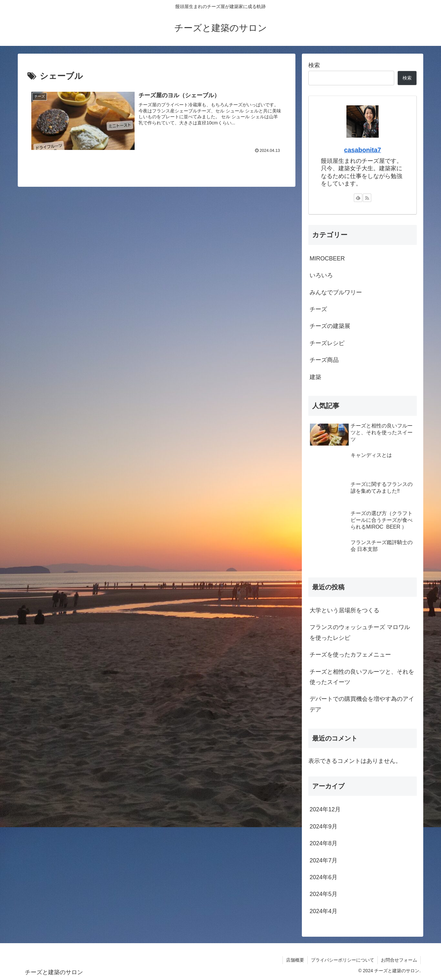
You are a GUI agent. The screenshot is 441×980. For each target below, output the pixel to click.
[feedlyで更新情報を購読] (358, 198)
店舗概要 (295, 960)
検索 (314, 65)
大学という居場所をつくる (344, 610)
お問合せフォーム (399, 960)
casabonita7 (363, 150)
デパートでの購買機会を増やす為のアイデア (362, 704)
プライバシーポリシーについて (343, 960)
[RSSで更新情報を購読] (367, 198)
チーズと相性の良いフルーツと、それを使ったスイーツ (362, 677)
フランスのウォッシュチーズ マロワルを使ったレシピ (360, 632)
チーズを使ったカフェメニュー (350, 655)
